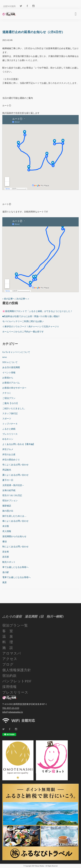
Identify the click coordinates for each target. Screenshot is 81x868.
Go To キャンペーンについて (16, 352)
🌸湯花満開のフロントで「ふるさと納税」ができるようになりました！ (37, 311)
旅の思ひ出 (8, 511)
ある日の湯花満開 (11, 367)
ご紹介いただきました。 (14, 408)
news (5, 357)
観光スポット (9, 562)
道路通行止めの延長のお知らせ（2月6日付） (33, 32)
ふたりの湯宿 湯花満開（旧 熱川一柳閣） (34, 616)
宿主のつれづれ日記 (12, 495)
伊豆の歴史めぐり (11, 460)
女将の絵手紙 (9, 490)
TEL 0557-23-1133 (11, 708)
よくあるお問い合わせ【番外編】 (19, 444)
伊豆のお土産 (9, 455)
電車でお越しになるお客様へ (17, 577)
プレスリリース (10, 434)
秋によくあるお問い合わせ (15, 547)
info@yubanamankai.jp (13, 712)
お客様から (8, 378)
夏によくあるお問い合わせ (15, 475)
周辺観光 (7, 470)
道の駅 (6, 572)
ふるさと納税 (9, 429)
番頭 (5, 542)
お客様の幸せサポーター (14, 388)
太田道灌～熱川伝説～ (13, 485)
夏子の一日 (8, 480)
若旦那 (6, 557)
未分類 (6, 526)
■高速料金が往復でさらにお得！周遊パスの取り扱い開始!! (31, 316)
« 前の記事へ (9, 299)
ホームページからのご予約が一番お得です (23, 332)
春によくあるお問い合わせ (15, 521)
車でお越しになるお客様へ (15, 567)
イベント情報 (9, 373)
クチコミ (7, 393)
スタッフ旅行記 (10, 413)
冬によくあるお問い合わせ (15, 465)
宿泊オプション (10, 501)
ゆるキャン (8, 439)
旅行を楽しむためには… (14, 516)
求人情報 (7, 531)
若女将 (6, 552)
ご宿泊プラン (9, 398)
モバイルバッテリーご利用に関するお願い (23, 321)
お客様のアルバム (11, 383)
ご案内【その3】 (11, 403)
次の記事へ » (23, 299)
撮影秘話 (7, 506)
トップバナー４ (10, 424)
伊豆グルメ (8, 449)
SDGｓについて (10, 362)
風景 (5, 582)
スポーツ (7, 419)
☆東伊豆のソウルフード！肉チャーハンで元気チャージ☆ (31, 327)
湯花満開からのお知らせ (14, 536)
